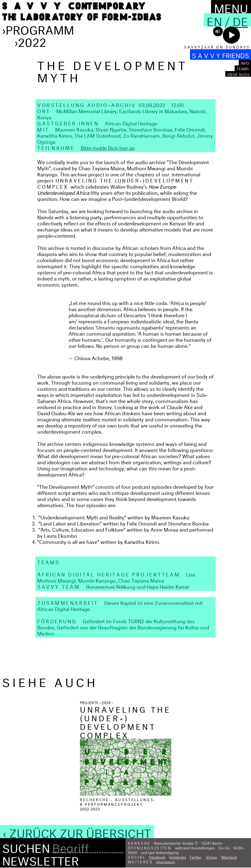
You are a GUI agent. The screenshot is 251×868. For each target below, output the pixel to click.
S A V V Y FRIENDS (220, 55)
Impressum (166, 861)
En (214, 20)
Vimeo (211, 857)
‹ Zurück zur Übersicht (77, 831)
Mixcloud (229, 857)
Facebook (157, 857)
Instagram (177, 857)
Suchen (26, 847)
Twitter (195, 857)
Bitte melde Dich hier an (108, 147)
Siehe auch (238, 74)
